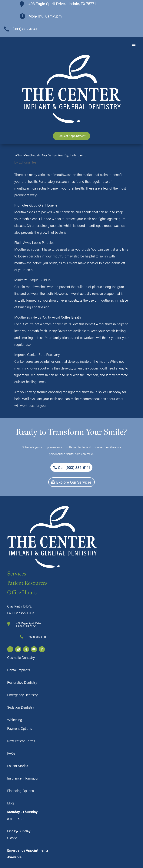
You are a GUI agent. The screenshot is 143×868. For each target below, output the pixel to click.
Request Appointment (71, 136)
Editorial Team (29, 162)
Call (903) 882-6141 (74, 467)
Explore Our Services (74, 482)
